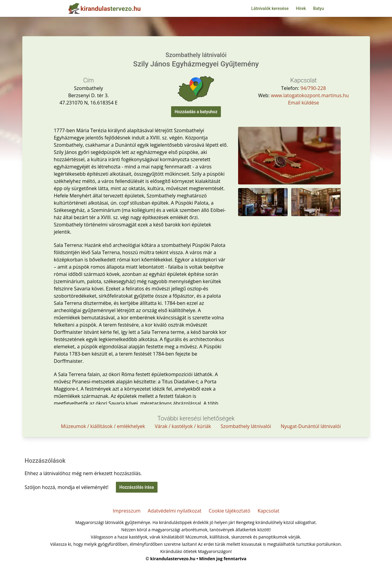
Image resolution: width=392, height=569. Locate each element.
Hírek (301, 8)
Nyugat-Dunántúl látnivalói (311, 426)
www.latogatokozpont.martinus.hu (310, 95)
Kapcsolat (268, 511)
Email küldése (303, 103)
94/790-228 (313, 88)
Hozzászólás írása (137, 487)
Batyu (319, 8)
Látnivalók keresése (270, 8)
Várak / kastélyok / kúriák (183, 426)
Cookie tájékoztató (229, 511)
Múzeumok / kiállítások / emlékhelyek (103, 426)
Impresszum (127, 511)
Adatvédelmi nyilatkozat (175, 511)
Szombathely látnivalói (246, 426)
